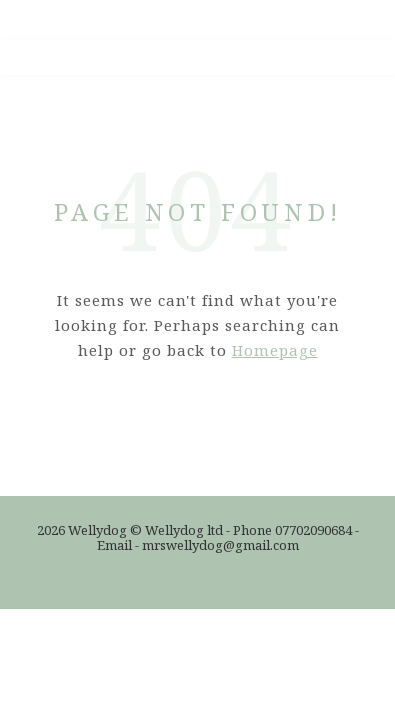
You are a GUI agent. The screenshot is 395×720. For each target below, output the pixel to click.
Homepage (275, 350)
